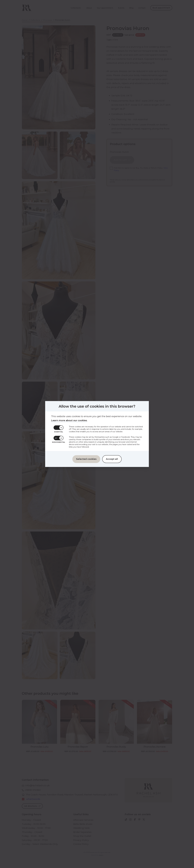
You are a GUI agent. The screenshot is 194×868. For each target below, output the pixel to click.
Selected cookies (86, 458)
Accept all (112, 458)
